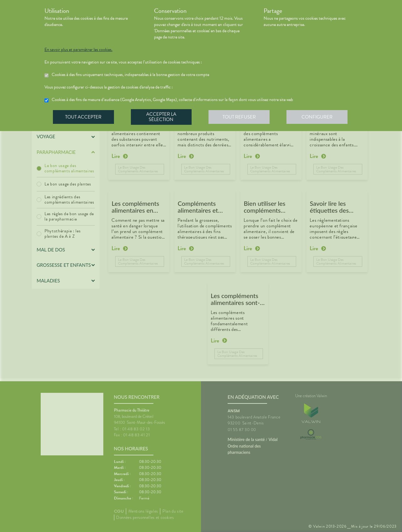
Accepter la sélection (162, 117)
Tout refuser (240, 117)
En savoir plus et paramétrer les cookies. (78, 50)
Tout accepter (84, 117)
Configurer (318, 117)
